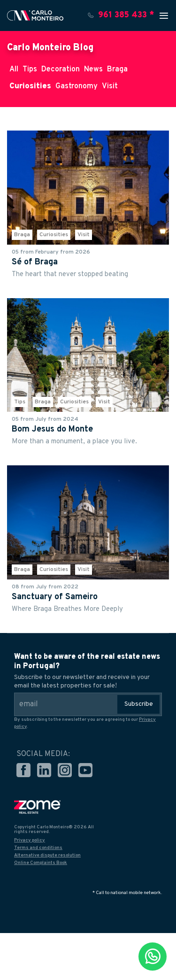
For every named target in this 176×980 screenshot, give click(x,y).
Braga (117, 69)
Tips (30, 69)
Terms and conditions (38, 848)
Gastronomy (77, 86)
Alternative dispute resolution (47, 855)
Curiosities (30, 86)
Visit (110, 86)
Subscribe (139, 704)
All (14, 69)
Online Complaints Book (41, 863)
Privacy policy (30, 840)
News (93, 69)
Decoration (61, 69)
